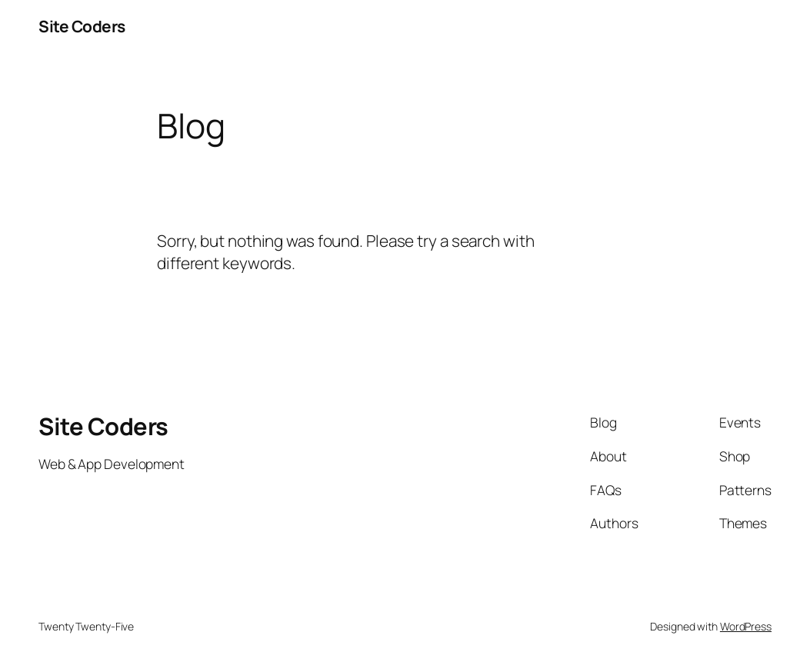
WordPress (746, 626)
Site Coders (82, 26)
